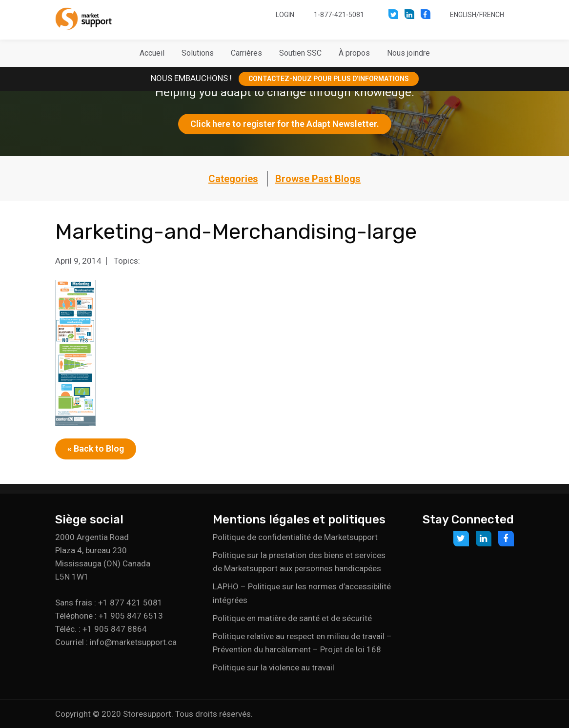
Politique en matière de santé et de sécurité (292, 618)
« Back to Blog (96, 448)
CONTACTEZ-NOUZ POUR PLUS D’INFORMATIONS (329, 79)
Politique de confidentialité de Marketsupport (295, 537)
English (463, 15)
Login (285, 15)
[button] (198, 53)
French (492, 15)
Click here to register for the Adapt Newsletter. (285, 124)
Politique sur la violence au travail (274, 667)
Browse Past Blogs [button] (318, 179)
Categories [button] (233, 179)
